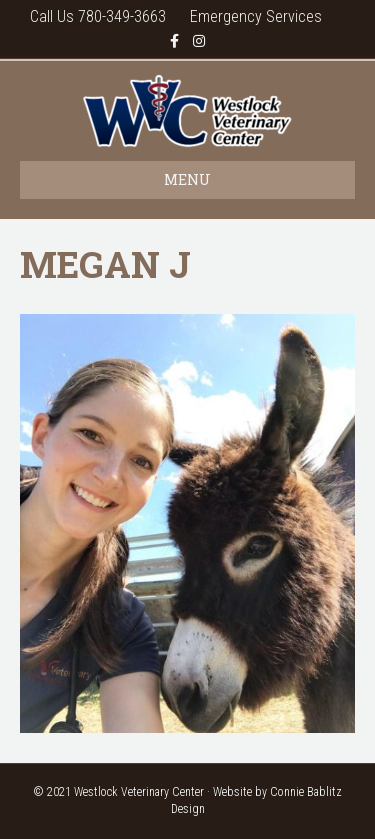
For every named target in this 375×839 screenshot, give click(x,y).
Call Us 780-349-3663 (98, 16)
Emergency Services (256, 16)
